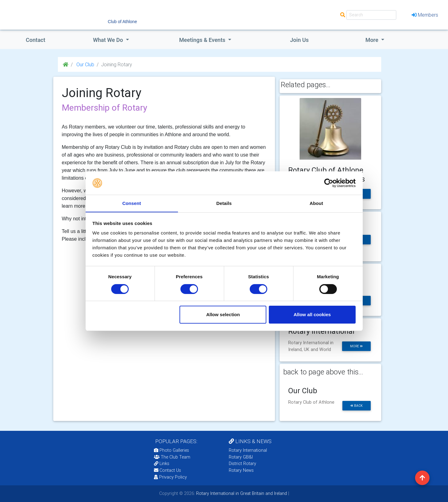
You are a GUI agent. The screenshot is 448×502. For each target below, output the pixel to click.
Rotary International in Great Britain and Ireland (241, 493)
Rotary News (241, 470)
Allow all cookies (312, 315)
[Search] (371, 15)
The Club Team (172, 457)
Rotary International (248, 450)
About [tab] (317, 203)
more (356, 346)
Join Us (299, 40)
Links (162, 463)
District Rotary (242, 463)
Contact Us (167, 470)
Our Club (85, 64)
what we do (109, 40)
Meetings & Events (203, 40)
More (373, 40)
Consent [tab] (132, 203)
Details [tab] (224, 203)
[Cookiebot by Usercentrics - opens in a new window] (329, 183)
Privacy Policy (170, 477)
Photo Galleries (172, 450)
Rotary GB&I (241, 457)
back (357, 406)
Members (425, 15)
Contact (36, 40)
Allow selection (223, 315)
